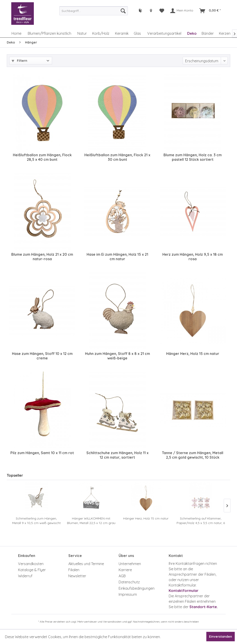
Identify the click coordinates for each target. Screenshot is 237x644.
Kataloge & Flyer (32, 570)
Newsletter (77, 576)
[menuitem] (94, 11)
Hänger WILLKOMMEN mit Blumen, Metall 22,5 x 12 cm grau (91, 521)
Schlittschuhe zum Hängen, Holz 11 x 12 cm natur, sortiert (117, 455)
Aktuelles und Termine (86, 564)
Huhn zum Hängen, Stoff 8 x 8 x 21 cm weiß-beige (117, 356)
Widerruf (25, 576)
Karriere (125, 570)
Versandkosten (31, 564)
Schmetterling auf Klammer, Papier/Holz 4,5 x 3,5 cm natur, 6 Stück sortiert (201, 521)
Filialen (74, 570)
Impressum (128, 594)
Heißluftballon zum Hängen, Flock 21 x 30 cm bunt (117, 157)
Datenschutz (129, 582)
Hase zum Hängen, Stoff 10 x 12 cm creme (42, 356)
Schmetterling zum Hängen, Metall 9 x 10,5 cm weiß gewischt (36, 521)
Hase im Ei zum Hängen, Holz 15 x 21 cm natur (117, 257)
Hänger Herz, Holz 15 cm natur (193, 354)
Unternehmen (130, 564)
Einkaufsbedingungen (137, 588)
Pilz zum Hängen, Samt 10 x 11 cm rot (42, 453)
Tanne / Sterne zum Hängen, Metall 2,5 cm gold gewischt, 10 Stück (193, 455)
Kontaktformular (184, 591)
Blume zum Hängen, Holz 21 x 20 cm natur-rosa (42, 257)
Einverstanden (221, 637)
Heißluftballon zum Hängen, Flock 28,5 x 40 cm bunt (42, 157)
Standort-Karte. (204, 607)
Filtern (20, 61)
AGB (122, 576)
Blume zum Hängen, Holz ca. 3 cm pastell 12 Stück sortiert (193, 157)
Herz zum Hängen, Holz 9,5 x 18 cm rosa (193, 257)
